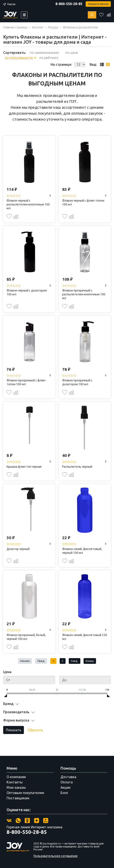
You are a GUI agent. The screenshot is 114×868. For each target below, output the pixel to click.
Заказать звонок (98, 4)
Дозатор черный (18, 549)
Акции (65, 787)
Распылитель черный (77, 467)
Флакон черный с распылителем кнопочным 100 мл (28, 204)
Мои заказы (16, 787)
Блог (64, 793)
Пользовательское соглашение (56, 856)
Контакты (15, 782)
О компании (16, 777)
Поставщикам (18, 798)
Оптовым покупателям (25, 793)
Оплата (67, 782)
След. (74, 661)
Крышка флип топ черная (24, 467)
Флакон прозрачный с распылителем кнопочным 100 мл (84, 294)
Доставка (68, 777)
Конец (90, 661)
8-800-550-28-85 (69, 4)
